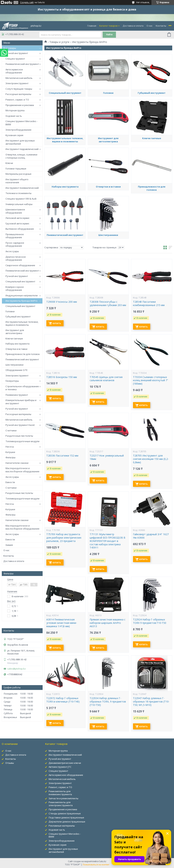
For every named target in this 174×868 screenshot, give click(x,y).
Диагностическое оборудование (16, 258)
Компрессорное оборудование (15, 289)
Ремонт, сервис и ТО (17, 100)
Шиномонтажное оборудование (15, 211)
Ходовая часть (14, 116)
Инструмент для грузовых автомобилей (20, 142)
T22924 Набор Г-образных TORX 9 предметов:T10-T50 (150, 621)
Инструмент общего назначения (17, 181)
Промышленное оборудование (15, 236)
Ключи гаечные (14, 338)
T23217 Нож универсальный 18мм (107, 457)
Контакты (161, 26)
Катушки (10, 452)
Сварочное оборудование (20, 265)
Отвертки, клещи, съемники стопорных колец (21, 156)
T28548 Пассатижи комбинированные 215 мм (149, 303)
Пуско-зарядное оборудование (15, 244)
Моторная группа (15, 110)
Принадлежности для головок (23, 354)
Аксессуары (12, 251)
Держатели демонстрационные (67, 822)
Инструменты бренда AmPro (21, 301)
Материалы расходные (18, 174)
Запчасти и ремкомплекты (63, 798)
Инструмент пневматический (22, 188)
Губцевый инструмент (18, 317)
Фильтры (10, 457)
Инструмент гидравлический (22, 149)
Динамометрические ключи (65, 763)
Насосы (10, 447)
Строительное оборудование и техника (22, 388)
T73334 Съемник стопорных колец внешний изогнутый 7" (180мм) (151, 380)
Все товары (10, 48)
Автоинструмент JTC (60, 767)
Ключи (9, 163)
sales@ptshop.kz (17, 669)
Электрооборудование (18, 130)
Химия (9, 545)
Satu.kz (103, 861)
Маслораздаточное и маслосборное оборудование (22, 470)
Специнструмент (15, 59)
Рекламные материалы (62, 826)
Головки (10, 311)
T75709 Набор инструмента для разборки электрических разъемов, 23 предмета (64, 538)
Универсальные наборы (19, 204)
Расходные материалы (18, 94)
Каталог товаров (108, 26)
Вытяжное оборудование (20, 229)
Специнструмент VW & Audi (21, 199)
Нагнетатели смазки (17, 463)
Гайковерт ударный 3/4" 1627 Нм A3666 (151, 536)
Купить (57, 323)
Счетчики (11, 430)
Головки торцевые (16, 169)
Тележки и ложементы (18, 193)
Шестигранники (14, 365)
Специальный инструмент (20, 281)
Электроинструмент (17, 83)
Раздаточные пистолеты (19, 436)
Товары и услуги (59, 42)
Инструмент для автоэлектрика (15, 332)
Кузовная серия (14, 135)
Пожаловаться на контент (96, 865)
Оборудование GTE (17, 370)
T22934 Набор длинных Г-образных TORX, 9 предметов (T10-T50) (108, 702)
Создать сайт (27, 2)
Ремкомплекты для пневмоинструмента (60, 793)
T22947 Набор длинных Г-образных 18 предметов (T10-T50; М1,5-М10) (151, 702)
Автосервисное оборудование (14, 71)
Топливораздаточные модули (22, 441)
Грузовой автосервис (17, 223)
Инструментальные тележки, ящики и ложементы (22, 323)
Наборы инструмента (17, 344)
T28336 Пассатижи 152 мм (62, 456)
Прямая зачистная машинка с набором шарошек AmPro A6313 (108, 623)
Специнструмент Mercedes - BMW (22, 123)
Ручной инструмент (17, 53)
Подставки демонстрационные (66, 817)
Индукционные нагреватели (22, 295)
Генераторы (12, 381)
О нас (150, 26)
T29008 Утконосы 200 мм (62, 302)
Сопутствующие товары (19, 89)
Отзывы (10, 763)
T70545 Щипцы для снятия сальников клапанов (106, 379)
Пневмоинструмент (17, 395)
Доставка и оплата (133, 26)
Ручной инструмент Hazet (20, 425)
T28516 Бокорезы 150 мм (62, 377)
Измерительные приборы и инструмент (21, 402)
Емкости (10, 482)
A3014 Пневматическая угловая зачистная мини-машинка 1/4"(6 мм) (62, 623)
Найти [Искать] (109, 35)
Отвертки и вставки (16, 349)
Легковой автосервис (18, 218)
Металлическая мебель (19, 78)
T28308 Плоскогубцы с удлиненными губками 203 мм (108, 303)
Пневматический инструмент (22, 64)
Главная (92, 26)
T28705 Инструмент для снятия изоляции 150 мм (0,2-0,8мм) (151, 459)
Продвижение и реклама (20, 105)
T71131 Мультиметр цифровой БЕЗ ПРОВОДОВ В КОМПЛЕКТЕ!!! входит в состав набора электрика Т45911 (108, 541)
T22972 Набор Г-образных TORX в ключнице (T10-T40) (63, 700)
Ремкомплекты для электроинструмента (61, 804)
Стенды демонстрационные (65, 813)
